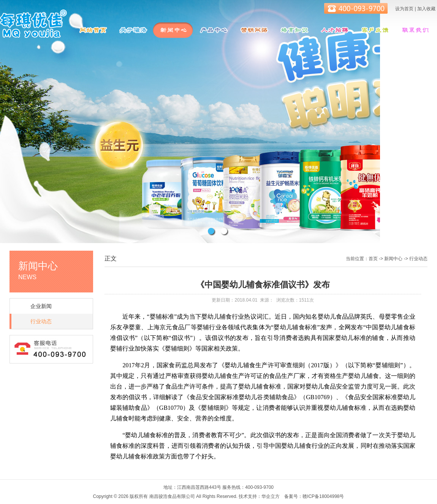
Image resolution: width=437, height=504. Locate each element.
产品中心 (213, 30)
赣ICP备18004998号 (323, 496)
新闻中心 (173, 30)
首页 (373, 259)
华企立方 (271, 496)
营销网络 (253, 30)
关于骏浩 (133, 30)
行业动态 (41, 321)
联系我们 (415, 30)
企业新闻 (41, 306)
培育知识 (294, 30)
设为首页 (404, 9)
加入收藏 (426, 9)
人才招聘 (334, 30)
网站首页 (92, 30)
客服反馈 (374, 30)
